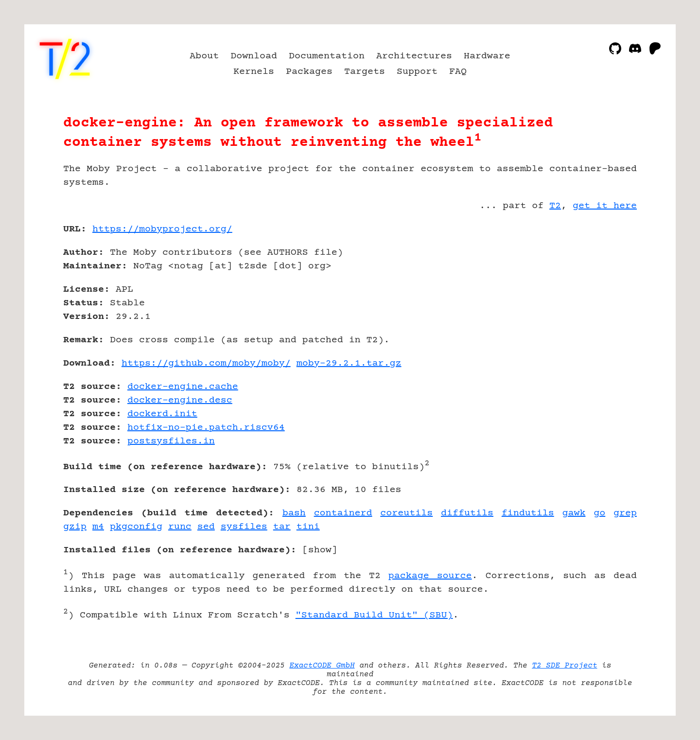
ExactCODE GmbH (322, 666)
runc (180, 527)
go (599, 513)
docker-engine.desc (180, 400)
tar (282, 527)
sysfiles (244, 527)
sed (206, 527)
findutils (528, 513)
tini (308, 527)
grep (625, 513)
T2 (555, 206)
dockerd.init (162, 414)
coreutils (406, 513)
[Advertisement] (608, 286)
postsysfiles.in (171, 441)
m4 (98, 527)
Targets (365, 72)
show (320, 550)
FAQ (458, 72)
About (204, 56)
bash (294, 513)
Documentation (327, 56)
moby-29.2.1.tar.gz (349, 363)
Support (417, 72)
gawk (574, 513)
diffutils (467, 513)
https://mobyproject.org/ (162, 229)
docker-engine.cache (183, 387)
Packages (309, 72)
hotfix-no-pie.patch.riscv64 (206, 428)
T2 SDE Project (564, 666)
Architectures (414, 56)
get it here (605, 206)
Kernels (254, 72)
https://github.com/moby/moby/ (206, 363)
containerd (343, 513)
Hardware (487, 56)
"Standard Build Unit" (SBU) (374, 615)
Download (254, 56)
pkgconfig (136, 527)
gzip (75, 527)
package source (430, 576)
